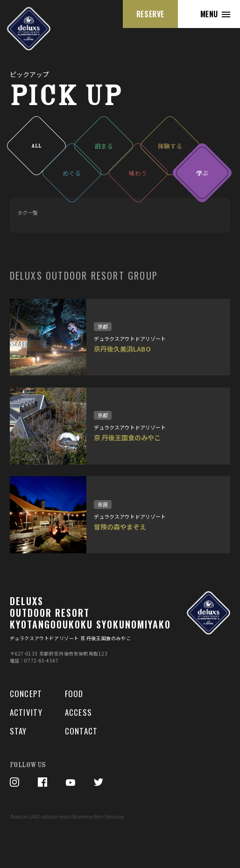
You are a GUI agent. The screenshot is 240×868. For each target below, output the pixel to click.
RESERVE (150, 14)
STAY (18, 731)
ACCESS (79, 712)
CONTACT (81, 731)
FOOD (74, 694)
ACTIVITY (26, 712)
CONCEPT (26, 694)
